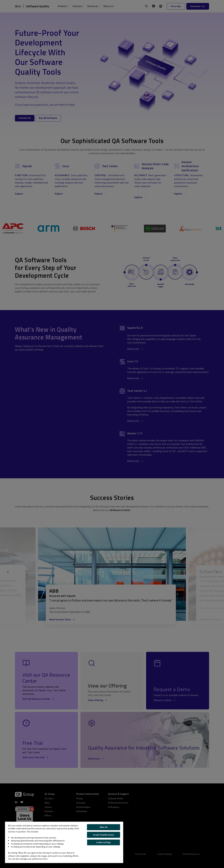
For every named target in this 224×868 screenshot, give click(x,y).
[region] (64, 842)
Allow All (104, 827)
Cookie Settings (103, 842)
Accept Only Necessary (104, 835)
